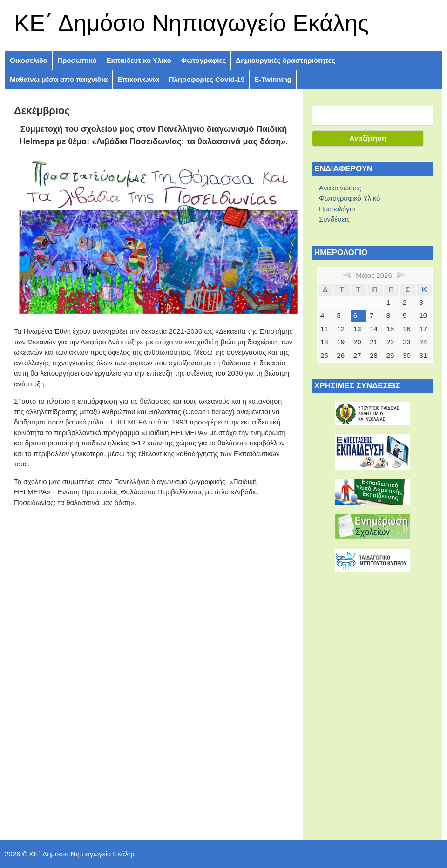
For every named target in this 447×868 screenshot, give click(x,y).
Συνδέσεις (335, 219)
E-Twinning (273, 79)
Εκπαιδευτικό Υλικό (139, 60)
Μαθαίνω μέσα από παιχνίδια (59, 79)
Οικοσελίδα (29, 60)
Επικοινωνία (138, 79)
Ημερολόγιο (337, 209)
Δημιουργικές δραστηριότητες (285, 60)
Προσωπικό (77, 60)
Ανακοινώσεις (340, 188)
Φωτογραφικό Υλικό (349, 198)
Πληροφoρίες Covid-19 (207, 79)
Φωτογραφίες (204, 60)
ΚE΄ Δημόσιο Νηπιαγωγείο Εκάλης (191, 23)
